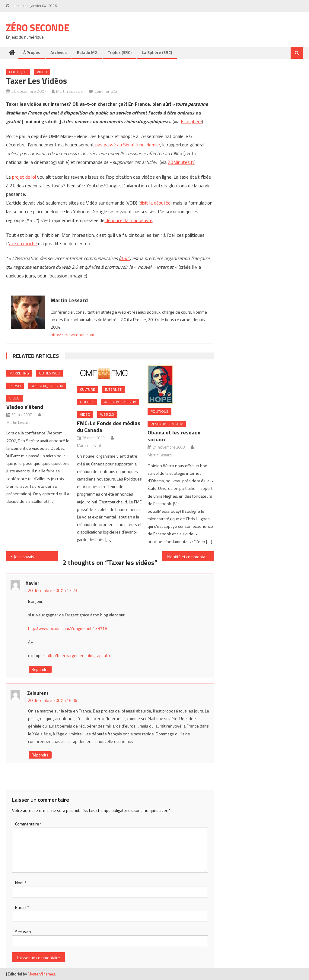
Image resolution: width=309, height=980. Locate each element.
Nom (21, 883)
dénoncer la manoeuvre (128, 220)
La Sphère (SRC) (157, 52)
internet (113, 389)
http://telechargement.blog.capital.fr (78, 655)
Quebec (87, 402)
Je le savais (24, 557)
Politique (18, 72)
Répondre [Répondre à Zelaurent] (40, 755)
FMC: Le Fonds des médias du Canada (109, 427)
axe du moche (23, 243)
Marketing (19, 373)
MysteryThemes (41, 974)
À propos (32, 52)
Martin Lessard (70, 91)
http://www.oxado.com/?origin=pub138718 (68, 628)
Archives (59, 52)
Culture (88, 389)
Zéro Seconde (38, 28)
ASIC (125, 258)
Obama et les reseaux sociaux (174, 436)
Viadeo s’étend (25, 407)
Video (42, 72)
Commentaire (29, 824)
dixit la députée (155, 203)
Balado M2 (87, 52)
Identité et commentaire (188, 557)
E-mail (22, 907)
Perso (15, 386)
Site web (23, 932)
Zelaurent (38, 693)
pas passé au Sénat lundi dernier (128, 145)
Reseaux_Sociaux (47, 386)
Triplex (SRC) (119, 52)
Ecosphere (191, 121)
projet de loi (24, 177)
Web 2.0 (107, 414)
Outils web (49, 373)
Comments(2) (107, 91)
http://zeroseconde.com (72, 335)
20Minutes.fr (181, 162)
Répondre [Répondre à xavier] (40, 669)
